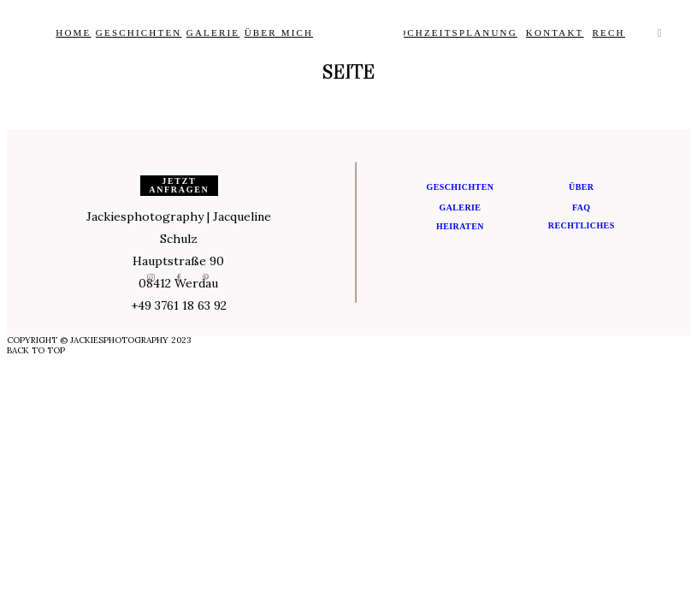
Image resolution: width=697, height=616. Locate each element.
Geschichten (139, 33)
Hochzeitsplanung (454, 33)
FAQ (582, 207)
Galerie (213, 33)
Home (73, 33)
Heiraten (460, 226)
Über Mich (279, 33)
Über (581, 187)
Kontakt (555, 33)
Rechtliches (582, 225)
